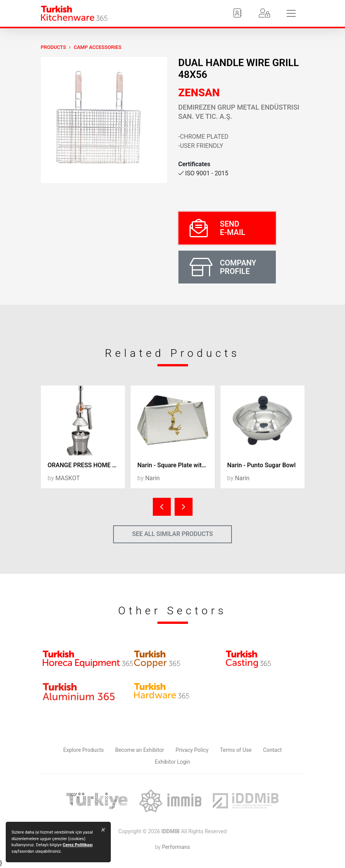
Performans (176, 847)
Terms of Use (236, 750)
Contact (272, 750)
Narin (152, 478)
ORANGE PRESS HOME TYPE (86, 465)
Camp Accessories (98, 47)
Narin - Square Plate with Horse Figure (176, 465)
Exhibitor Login (172, 762)
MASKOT (68, 478)
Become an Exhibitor (139, 750)
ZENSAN (199, 93)
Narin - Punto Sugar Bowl (262, 465)
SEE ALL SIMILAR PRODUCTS (173, 534)
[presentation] (162, 507)
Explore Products (84, 750)
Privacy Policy (192, 750)
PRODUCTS (53, 47)
